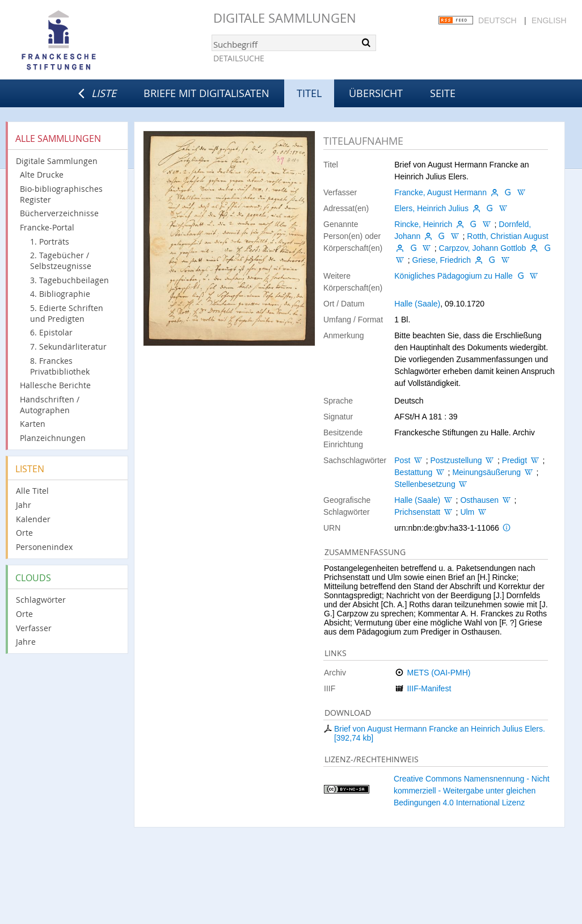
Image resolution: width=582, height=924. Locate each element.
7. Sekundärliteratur (68, 346)
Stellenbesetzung (425, 484)
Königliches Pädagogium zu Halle (454, 276)
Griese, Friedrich (442, 260)
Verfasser (34, 628)
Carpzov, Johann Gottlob (483, 248)
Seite (443, 93)
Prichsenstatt (417, 512)
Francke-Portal (47, 227)
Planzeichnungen (53, 438)
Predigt (514, 460)
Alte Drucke (42, 175)
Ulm (467, 512)
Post (402, 460)
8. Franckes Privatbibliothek (60, 366)
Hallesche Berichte (55, 385)
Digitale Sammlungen (285, 18)
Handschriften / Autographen (50, 405)
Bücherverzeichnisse (59, 213)
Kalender (33, 519)
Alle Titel (32, 491)
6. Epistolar (51, 332)
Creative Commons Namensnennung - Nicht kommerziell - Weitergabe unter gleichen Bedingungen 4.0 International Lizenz (472, 791)
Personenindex (44, 547)
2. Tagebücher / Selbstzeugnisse (61, 261)
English (549, 20)
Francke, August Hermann (440, 192)
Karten (33, 424)
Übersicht (376, 93)
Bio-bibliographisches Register (61, 194)
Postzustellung (456, 460)
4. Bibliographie (60, 294)
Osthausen (479, 500)
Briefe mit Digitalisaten (206, 93)
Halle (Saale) (417, 304)
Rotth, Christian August (507, 236)
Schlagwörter (41, 600)
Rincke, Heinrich (423, 224)
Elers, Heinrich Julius (431, 208)
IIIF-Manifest (429, 688)
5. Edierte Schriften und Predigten (67, 313)
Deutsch (497, 20)
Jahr (24, 505)
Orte (24, 533)
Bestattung (413, 472)
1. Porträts (50, 241)
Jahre (26, 642)
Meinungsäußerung (486, 472)
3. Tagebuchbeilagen (69, 280)
